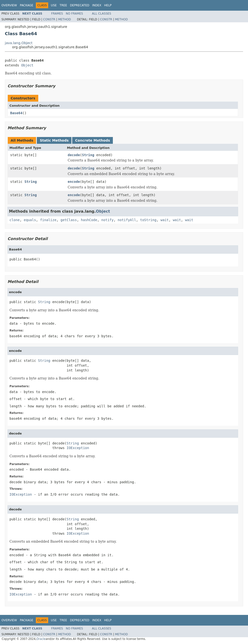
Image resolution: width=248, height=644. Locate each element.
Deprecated (80, 5)
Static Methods (54, 140)
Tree (63, 5)
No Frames (74, 14)
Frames (57, 14)
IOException (78, 448)
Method (65, 19)
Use (54, 5)
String (88, 155)
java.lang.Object (19, 43)
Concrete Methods (93, 140)
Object (27, 65)
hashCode (89, 220)
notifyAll (127, 220)
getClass (69, 220)
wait (165, 220)
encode (74, 182)
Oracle (41, 639)
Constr (49, 19)
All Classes (102, 14)
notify (107, 220)
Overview (9, 5)
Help (108, 5)
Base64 (16, 113)
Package (27, 5)
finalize (48, 220)
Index (97, 5)
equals (30, 220)
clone (15, 220)
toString (148, 220)
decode (74, 155)
